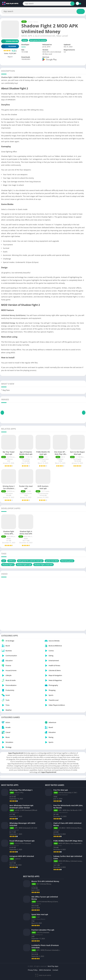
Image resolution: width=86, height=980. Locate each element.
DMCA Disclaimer (45, 970)
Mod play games (67, 561)
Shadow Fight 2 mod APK (43, 565)
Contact (55, 970)
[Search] (49, 4)
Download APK (10, 41)
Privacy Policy (33, 970)
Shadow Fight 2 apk (24, 565)
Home (30, 22)
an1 (4, 561)
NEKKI (24, 47)
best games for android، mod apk (30, 561)
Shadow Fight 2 (8, 565)
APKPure (12, 561)
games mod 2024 (52, 561)
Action (36, 22)
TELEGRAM (9, 46)
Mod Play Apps (53, 966)
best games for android (38, 40)
